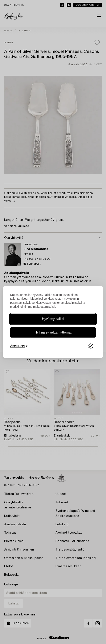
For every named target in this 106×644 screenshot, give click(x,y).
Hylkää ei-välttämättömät (53, 332)
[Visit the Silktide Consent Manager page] (91, 346)
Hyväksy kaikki (53, 319)
